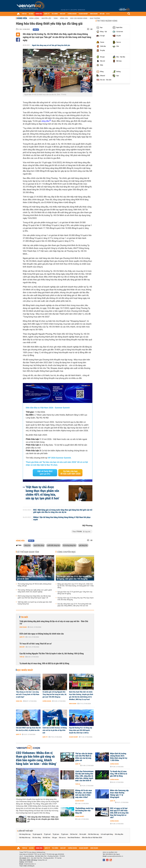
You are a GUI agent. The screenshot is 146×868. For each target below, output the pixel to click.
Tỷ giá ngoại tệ (37, 834)
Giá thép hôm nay (25, 838)
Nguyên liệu (46, 18)
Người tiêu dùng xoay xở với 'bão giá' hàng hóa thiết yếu (51, 45)
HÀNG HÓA (39, 14)
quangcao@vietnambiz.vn (115, 856)
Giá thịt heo (46, 838)
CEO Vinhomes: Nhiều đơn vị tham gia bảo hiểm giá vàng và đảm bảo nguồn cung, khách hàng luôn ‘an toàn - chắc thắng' (36, 758)
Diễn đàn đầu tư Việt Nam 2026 (92, 838)
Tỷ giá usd (47, 834)
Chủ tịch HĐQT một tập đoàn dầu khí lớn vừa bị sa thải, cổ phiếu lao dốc (28, 729)
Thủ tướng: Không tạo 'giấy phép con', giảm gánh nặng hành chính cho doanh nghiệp (35, 591)
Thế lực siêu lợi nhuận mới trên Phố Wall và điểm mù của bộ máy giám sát (84, 757)
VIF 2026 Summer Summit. (60, 458)
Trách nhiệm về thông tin (27, 866)
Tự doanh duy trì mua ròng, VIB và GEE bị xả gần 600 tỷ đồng (44, 663)
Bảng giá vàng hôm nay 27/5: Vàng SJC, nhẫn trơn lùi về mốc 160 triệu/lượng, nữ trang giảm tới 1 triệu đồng (76, 586)
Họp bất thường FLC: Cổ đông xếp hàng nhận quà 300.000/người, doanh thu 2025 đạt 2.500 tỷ (81, 730)
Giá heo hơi (74, 834)
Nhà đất (22, 647)
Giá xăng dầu (119, 834)
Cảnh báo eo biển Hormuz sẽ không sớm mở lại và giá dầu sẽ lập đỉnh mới (55, 730)
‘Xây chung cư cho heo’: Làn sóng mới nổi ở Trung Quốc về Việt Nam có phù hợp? (28, 694)
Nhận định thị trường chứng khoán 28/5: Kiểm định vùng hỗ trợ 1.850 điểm (119, 757)
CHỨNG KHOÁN (72, 14)
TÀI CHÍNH (55, 14)
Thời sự (22, 657)
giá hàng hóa (83, 545)
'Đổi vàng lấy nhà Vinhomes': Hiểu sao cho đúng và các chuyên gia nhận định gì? (43, 819)
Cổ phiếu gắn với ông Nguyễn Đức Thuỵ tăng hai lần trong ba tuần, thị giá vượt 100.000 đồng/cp (54, 694)
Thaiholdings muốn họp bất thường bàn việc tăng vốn (84, 811)
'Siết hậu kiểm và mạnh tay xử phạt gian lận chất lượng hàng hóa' (35, 603)
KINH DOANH (94, 14)
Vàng (56, 18)
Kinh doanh (23, 627)
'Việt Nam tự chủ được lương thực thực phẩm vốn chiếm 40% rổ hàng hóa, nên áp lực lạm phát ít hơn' (42, 493)
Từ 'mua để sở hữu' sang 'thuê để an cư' (36, 644)
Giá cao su (62, 838)
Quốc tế (22, 637)
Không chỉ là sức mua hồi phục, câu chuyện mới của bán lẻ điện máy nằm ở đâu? (84, 794)
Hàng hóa (22, 18)
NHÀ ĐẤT (63, 14)
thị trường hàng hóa (69, 545)
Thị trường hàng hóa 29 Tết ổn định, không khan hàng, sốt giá (35, 585)
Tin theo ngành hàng (107, 21)
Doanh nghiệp (73, 737)
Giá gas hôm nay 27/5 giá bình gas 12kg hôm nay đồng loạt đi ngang (75, 593)
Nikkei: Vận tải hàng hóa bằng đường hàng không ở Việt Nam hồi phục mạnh (62, 519)
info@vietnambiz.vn (30, 864)
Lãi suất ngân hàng (107, 834)
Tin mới (24, 617)
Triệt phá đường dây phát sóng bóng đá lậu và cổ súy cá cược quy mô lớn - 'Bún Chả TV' (54, 623)
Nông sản (64, 18)
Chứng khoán (47, 701)
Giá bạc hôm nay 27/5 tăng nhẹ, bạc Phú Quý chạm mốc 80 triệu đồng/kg (76, 599)
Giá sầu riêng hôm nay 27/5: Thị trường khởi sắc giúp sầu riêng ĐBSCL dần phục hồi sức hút (74, 605)
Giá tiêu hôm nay (93, 834)
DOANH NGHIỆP (83, 14)
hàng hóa (27, 545)
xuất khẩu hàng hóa (53, 545)
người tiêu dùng (39, 545)
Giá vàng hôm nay (25, 834)
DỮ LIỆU (102, 14)
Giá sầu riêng (37, 838)
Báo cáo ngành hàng (79, 18)
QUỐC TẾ (47, 14)
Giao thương (95, 18)
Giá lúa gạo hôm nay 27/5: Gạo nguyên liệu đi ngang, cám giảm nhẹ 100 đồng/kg (74, 578)
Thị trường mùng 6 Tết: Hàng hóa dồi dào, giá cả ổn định (34, 578)
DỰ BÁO (31, 14)
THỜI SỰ (24, 14)
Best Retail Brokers (74, 838)
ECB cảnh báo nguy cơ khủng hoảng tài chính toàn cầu (42, 634)
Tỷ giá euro (65, 834)
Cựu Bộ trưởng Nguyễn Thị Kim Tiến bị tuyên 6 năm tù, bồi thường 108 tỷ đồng (52, 654)
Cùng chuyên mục (66, 552)
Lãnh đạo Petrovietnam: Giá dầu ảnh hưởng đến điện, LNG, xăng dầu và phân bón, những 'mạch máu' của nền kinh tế (85, 776)
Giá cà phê (83, 834)
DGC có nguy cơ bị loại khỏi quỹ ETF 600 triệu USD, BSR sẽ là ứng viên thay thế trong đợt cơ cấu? (119, 813)
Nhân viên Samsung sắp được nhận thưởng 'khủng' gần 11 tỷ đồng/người (119, 794)
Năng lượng (34, 18)
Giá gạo (55, 838)
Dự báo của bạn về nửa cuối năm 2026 (70, 473)
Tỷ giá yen (56, 834)
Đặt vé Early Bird (45, 473)
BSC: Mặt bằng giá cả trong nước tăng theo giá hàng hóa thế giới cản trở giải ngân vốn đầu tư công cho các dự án (63, 511)
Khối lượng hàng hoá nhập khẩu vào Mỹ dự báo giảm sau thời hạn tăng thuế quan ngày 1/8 (34, 597)
